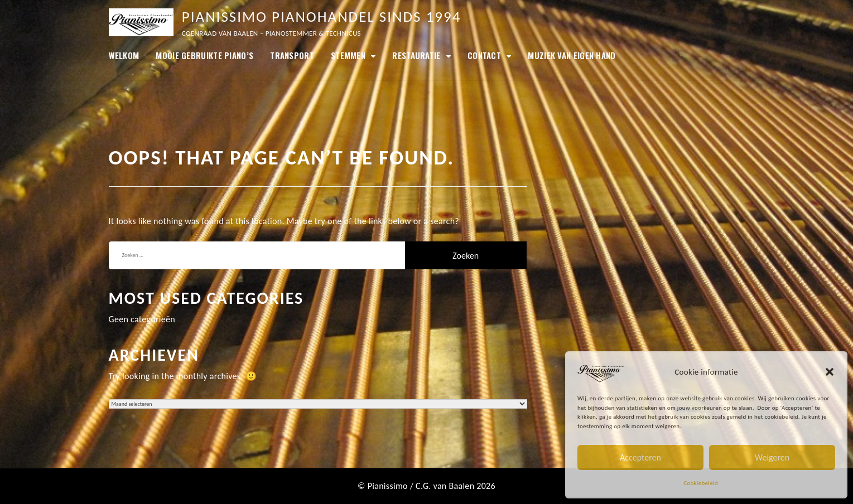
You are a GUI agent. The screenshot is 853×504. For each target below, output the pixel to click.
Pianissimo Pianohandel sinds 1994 (322, 16)
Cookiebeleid (701, 483)
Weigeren (772, 457)
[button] (830, 372)
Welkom (124, 55)
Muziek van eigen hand (572, 55)
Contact (484, 55)
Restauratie (416, 55)
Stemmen (348, 55)
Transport (292, 55)
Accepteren (640, 457)
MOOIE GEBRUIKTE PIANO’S (204, 55)
